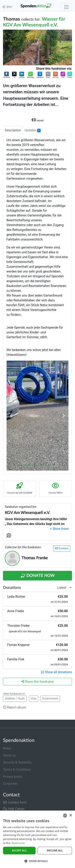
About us (9, 755)
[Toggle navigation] (66, 7)
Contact (62, 548)
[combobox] (65, 816)
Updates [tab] (33, 130)
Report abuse (14, 707)
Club (34, 699)
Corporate (10, 784)
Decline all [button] (55, 850)
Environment (50, 699)
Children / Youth (15, 699)
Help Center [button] (14, 809)
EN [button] (9, 7)
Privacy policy (13, 777)
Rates (7, 748)
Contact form (15, 802)
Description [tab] (13, 130)
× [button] (70, 815)
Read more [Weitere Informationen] (18, 843)
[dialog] (37, 839)
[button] (6, 75)
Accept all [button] (19, 850)
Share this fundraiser (38, 681)
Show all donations (56, 672)
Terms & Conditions (17, 770)
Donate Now (38, 576)
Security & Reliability (17, 762)
